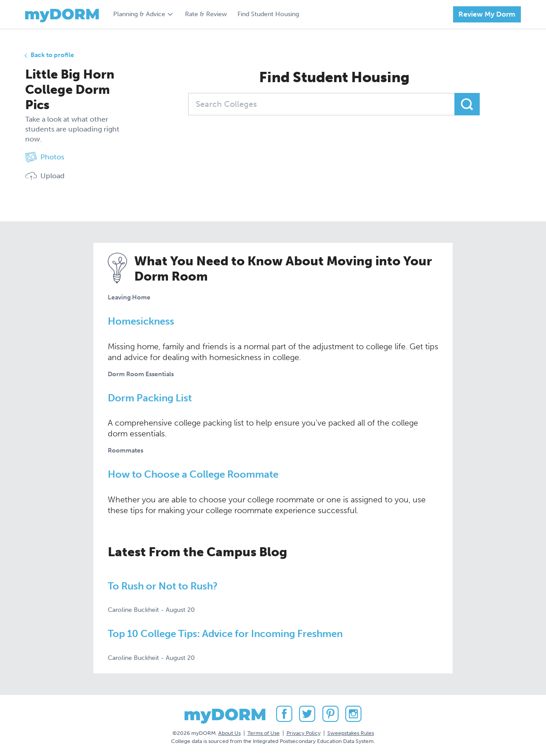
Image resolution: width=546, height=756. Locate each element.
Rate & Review (206, 14)
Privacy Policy (304, 733)
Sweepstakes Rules (351, 733)
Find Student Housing (268, 14)
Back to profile (52, 55)
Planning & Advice (139, 14)
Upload (45, 176)
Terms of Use (264, 733)
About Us (229, 733)
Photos (45, 157)
